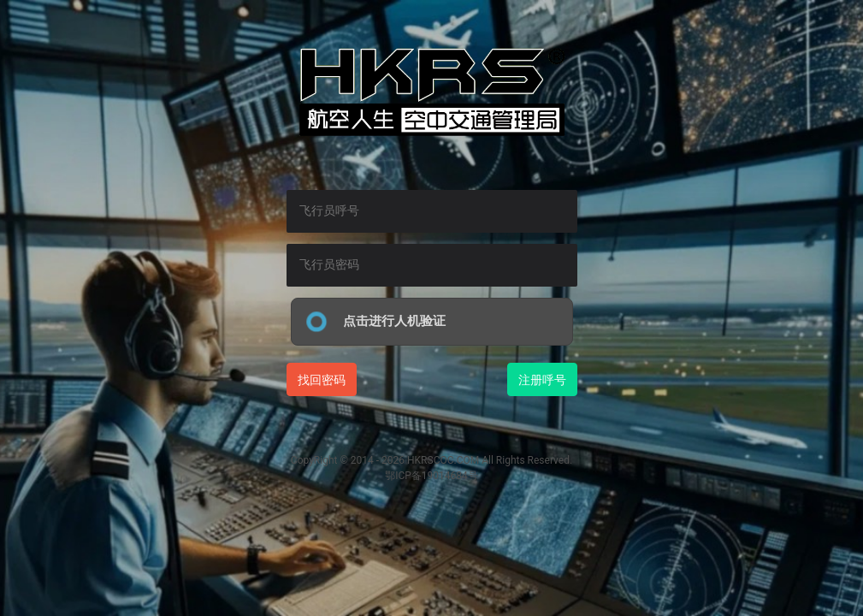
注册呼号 (542, 380)
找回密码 (322, 380)
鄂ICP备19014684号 (431, 476)
